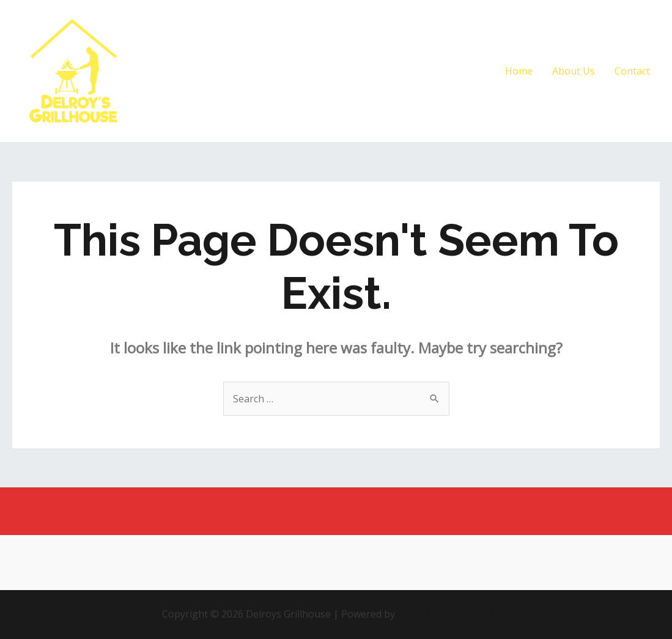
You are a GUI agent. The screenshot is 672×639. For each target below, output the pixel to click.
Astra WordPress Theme (454, 614)
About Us (574, 71)
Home (519, 71)
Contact (632, 71)
